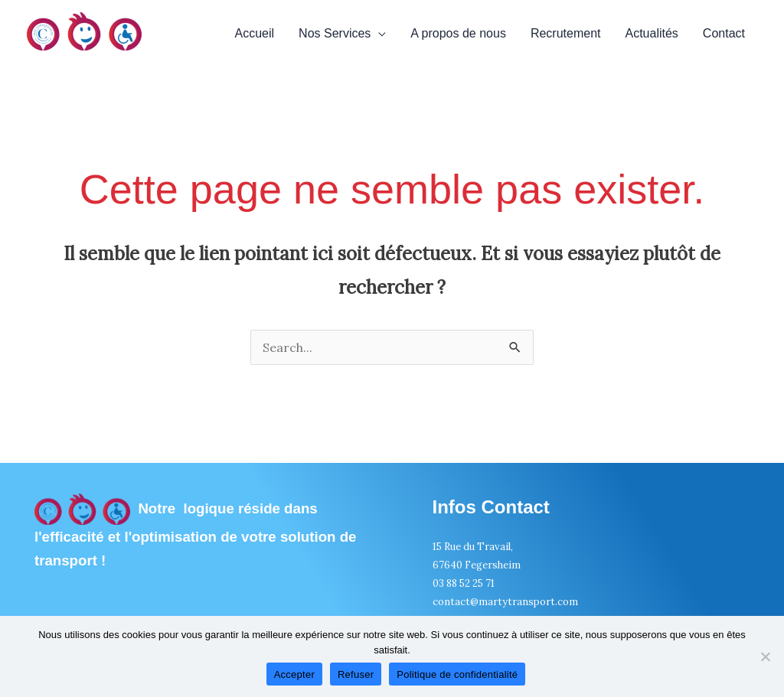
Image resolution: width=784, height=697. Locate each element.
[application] (378, 34)
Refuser (356, 674)
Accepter (294, 674)
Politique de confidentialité (457, 674)
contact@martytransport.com (505, 602)
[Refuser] (765, 656)
